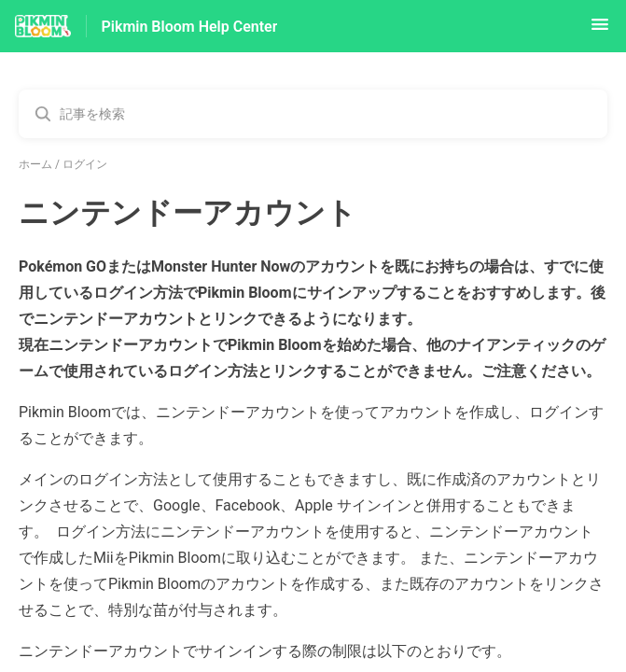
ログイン (85, 164)
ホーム (35, 164)
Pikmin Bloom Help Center (190, 27)
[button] (600, 30)
